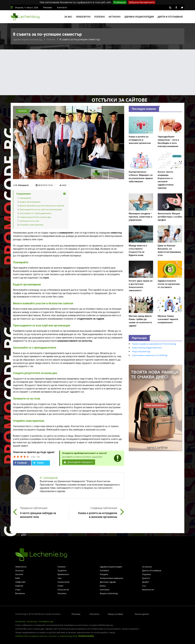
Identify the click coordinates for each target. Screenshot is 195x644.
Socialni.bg (32, 621)
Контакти (62, 7)
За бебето (105, 570)
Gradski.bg (20, 621)
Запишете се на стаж (29, 221)
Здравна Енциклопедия (111, 567)
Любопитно (83, 17)
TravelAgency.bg (46, 621)
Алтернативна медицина (111, 578)
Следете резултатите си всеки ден (35, 217)
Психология (63, 590)
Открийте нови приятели (31, 225)
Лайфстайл (20, 582)
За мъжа (19, 570)
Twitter (39, 463)
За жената (147, 567)
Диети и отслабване (170, 17)
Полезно (99, 17)
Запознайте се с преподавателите (35, 213)
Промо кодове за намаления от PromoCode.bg (154, 344)
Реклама (48, 7)
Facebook (21, 463)
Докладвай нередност (79, 462)
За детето (62, 570)
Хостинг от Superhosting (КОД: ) (72, 636)
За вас (68, 17)
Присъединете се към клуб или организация (41, 209)
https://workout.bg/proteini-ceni (147, 348)
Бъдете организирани (30, 202)
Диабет (146, 582)
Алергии (19, 586)
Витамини (20, 593)
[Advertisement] (97, 72)
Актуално (114, 17)
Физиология (148, 590)
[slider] (21, 457)
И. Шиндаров (22, 185)
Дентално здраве (108, 582)
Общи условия (115, 614)
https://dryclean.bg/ (141, 351)
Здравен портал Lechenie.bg (27, 40)
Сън (144, 586)
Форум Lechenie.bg (109, 593)
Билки (103, 586)
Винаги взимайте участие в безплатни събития (42, 206)
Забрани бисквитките (142, 2)
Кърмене (146, 574)
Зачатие (19, 574)
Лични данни (142, 614)
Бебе (18, 578)
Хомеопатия (63, 582)
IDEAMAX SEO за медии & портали (31, 636)
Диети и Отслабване (152, 570)
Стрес (18, 590)
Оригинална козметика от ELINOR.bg (150, 355)
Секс (60, 578)
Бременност (63, 574)
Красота (146, 578)
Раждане (104, 574)
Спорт (60, 586)
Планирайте (25, 198)
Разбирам (120, 2)
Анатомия (105, 590)
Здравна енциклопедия (139, 17)
